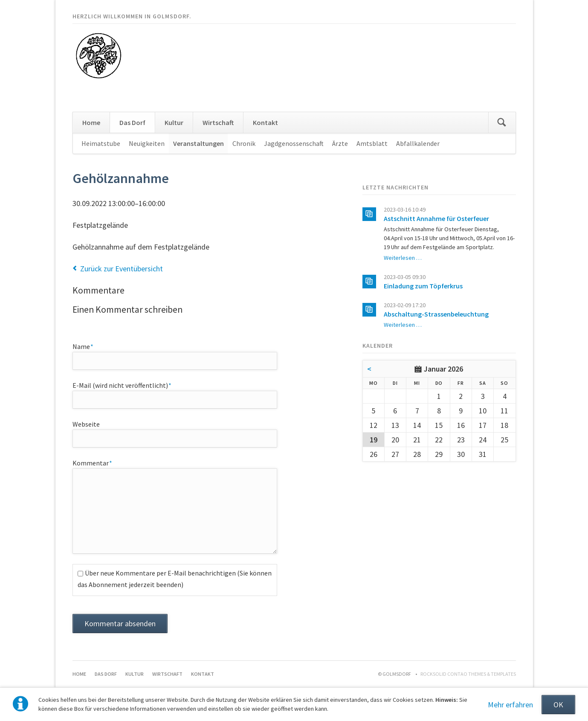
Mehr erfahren (510, 705)
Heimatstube (101, 143)
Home (91, 122)
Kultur (174, 122)
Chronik (244, 143)
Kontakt (265, 122)
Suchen (502, 122)
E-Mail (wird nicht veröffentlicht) (122, 385)
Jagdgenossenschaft (294, 143)
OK (558, 705)
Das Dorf (132, 122)
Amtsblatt (372, 143)
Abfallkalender (418, 143)
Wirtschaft (218, 122)
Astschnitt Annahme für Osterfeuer (436, 218)
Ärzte (340, 143)
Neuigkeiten (147, 143)
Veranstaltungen (198, 143)
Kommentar (93, 462)
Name (88, 346)
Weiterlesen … (403, 258)
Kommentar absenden (120, 624)
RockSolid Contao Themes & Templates (468, 674)
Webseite (86, 424)
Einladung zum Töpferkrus (423, 286)
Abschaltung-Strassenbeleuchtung (436, 314)
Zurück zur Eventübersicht (122, 269)
